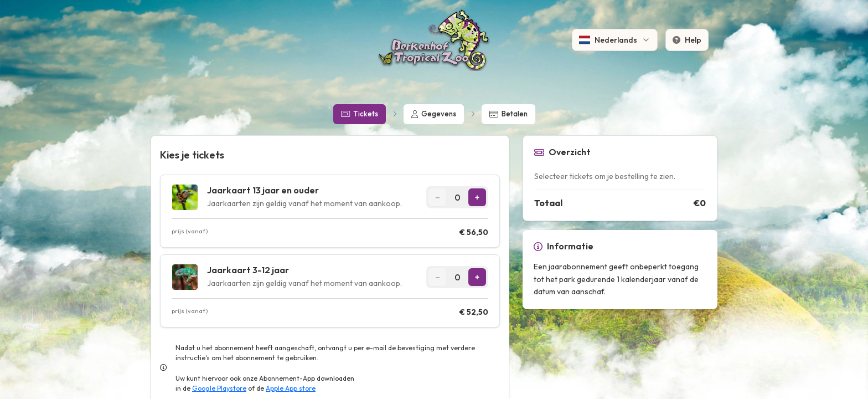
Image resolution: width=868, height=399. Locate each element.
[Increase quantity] (477, 197)
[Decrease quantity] (437, 197)
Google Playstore (219, 388)
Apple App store (291, 388)
